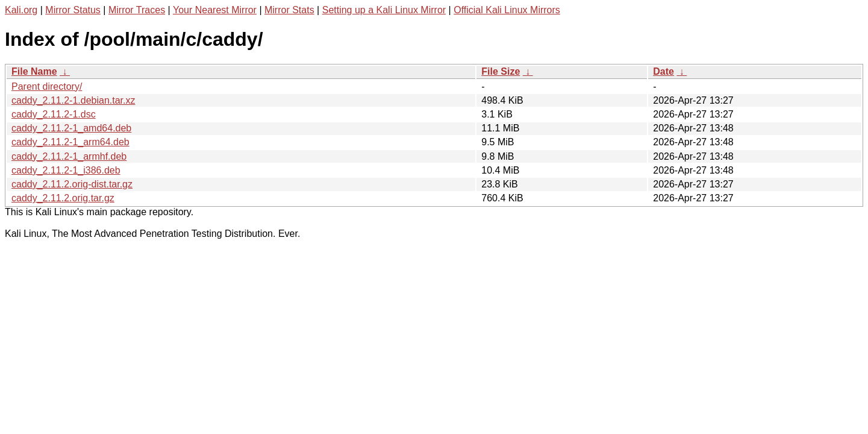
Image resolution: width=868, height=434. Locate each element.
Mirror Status (73, 10)
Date (663, 71)
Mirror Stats (289, 10)
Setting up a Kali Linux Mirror (384, 10)
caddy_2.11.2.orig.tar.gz (63, 198)
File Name (34, 71)
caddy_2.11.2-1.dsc (54, 114)
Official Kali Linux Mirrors (507, 10)
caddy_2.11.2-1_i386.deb (66, 170)
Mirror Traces (137, 10)
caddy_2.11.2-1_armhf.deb (69, 156)
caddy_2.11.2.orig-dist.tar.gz (72, 184)
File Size (501, 71)
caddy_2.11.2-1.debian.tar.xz (73, 100)
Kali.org (21, 10)
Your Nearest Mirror (215, 10)
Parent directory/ (47, 86)
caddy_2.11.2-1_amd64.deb (71, 128)
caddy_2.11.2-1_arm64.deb (70, 142)
